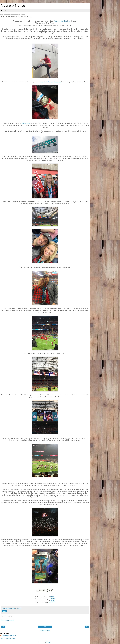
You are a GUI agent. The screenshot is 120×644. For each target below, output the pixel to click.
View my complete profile (8, 638)
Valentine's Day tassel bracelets (51, 82)
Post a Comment (7, 620)
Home (45, 627)
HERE (52, 597)
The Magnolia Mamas (9, 636)
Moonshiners (26, 123)
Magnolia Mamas (13, 6)
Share (4, 611)
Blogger (49, 642)
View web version (45, 630)
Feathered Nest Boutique (62, 21)
